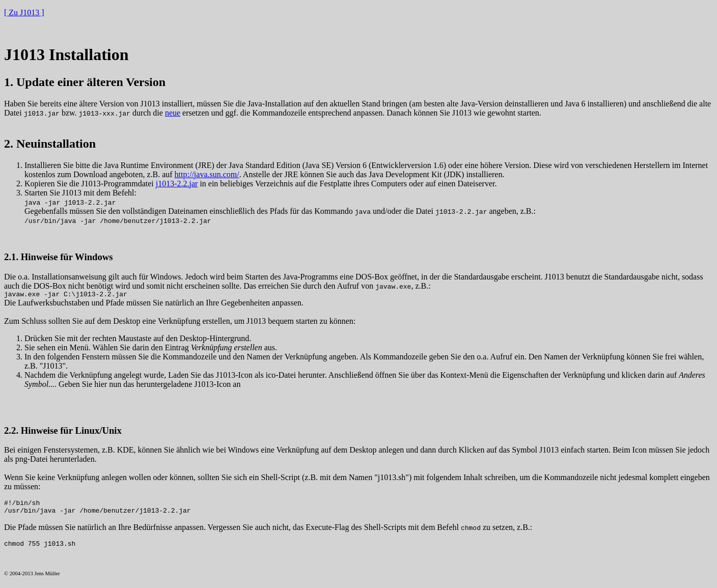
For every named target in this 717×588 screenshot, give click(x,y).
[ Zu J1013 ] (24, 12)
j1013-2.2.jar (177, 184)
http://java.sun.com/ (207, 174)
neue (173, 113)
